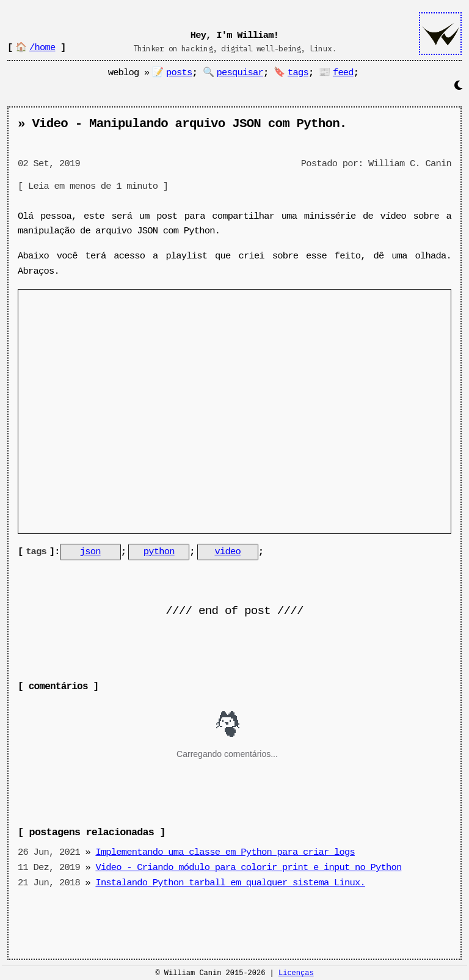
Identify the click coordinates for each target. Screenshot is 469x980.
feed (343, 73)
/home (42, 48)
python (159, 552)
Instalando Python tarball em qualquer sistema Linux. (230, 882)
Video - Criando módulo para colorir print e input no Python (248, 866)
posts (179, 73)
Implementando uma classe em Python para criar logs (225, 851)
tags (298, 73)
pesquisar (240, 73)
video (227, 552)
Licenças (296, 974)
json (90, 552)
